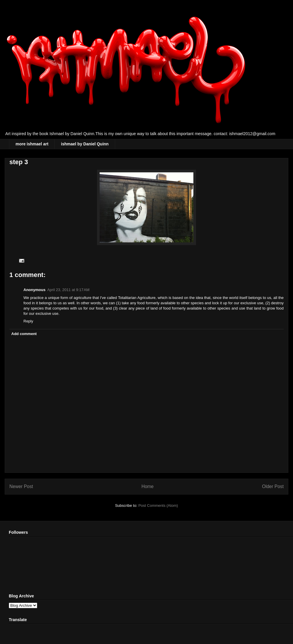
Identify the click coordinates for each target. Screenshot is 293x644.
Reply (28, 321)
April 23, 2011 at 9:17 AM (68, 290)
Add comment (24, 334)
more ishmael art (32, 144)
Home (148, 486)
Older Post (273, 486)
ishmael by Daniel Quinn (85, 144)
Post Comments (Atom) (158, 505)
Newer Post (21, 486)
